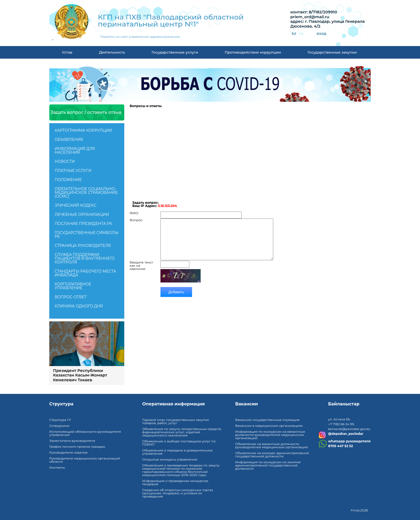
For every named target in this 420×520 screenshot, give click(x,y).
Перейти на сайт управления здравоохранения (140, 37)
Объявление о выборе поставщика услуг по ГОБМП (179, 443)
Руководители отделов (68, 452)
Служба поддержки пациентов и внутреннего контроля (85, 258)
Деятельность (112, 52)
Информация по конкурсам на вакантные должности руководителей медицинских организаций (270, 435)
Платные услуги (73, 171)
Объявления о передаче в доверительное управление (177, 452)
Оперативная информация (174, 404)
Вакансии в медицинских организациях (269, 426)
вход (322, 34)
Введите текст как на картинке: (141, 270)
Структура (61, 404)
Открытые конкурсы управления (170, 459)
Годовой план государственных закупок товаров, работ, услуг (176, 421)
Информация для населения (75, 150)
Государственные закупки (332, 52)
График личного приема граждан (77, 446)
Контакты (57, 467)
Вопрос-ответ (71, 297)
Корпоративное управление (73, 286)
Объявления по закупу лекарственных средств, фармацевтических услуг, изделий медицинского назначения (182, 432)
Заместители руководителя (72, 441)
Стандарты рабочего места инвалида (85, 273)
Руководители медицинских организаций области (85, 460)
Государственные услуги (175, 52)
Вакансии (247, 404)
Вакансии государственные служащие (267, 420)
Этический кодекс (76, 205)
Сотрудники (59, 426)
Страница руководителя (83, 246)
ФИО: (134, 209)
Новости (65, 161)
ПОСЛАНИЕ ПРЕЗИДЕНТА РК (83, 224)
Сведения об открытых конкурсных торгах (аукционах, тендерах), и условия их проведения (178, 493)
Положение (68, 180)
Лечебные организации (82, 214)
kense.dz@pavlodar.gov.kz (349, 429)
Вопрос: (136, 216)
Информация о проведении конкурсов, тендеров (175, 482)
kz (294, 34)
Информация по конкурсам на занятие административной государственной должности (268, 465)
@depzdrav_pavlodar (346, 434)
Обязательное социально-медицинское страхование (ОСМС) (86, 193)
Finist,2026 (359, 510)
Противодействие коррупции (253, 52)
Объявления (69, 140)
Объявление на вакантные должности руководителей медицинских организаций (271, 445)
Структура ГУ (60, 420)
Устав (67, 52)
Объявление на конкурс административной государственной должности (272, 455)
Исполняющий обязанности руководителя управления (85, 433)
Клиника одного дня (79, 306)
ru (301, 34)
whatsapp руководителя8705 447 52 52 (349, 444)
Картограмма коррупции (83, 130)
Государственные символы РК (87, 235)
